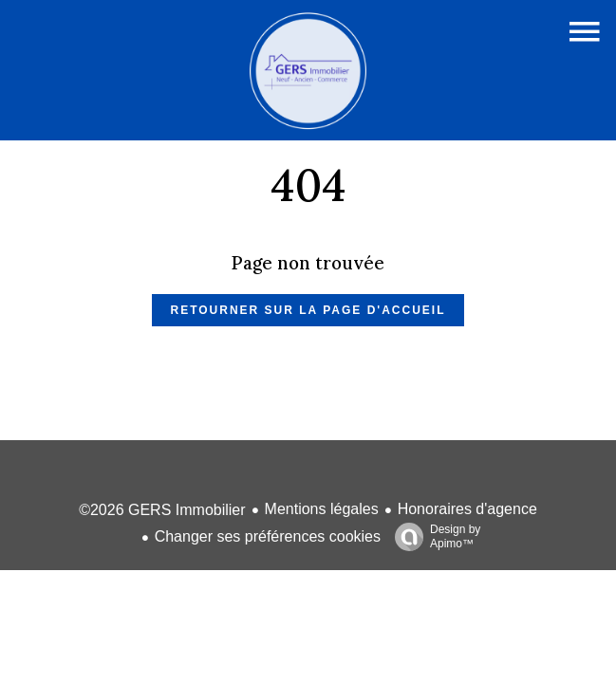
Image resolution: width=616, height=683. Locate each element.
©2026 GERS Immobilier (162, 510)
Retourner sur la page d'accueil (308, 310)
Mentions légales (322, 509)
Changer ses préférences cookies (268, 536)
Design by (433, 537)
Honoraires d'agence (467, 509)
